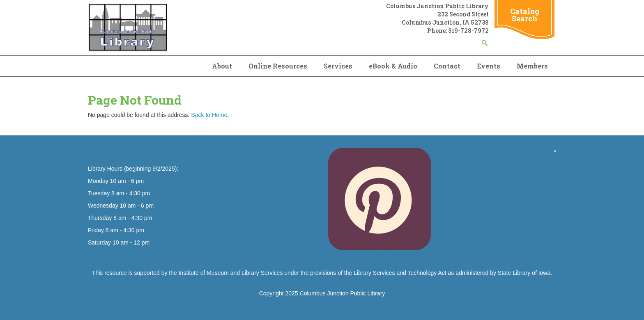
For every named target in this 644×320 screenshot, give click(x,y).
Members (532, 66)
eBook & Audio (393, 66)
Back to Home (209, 115)
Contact (447, 66)
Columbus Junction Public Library (343, 293)
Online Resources (278, 66)
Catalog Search (525, 15)
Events (489, 66)
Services (338, 66)
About (222, 66)
